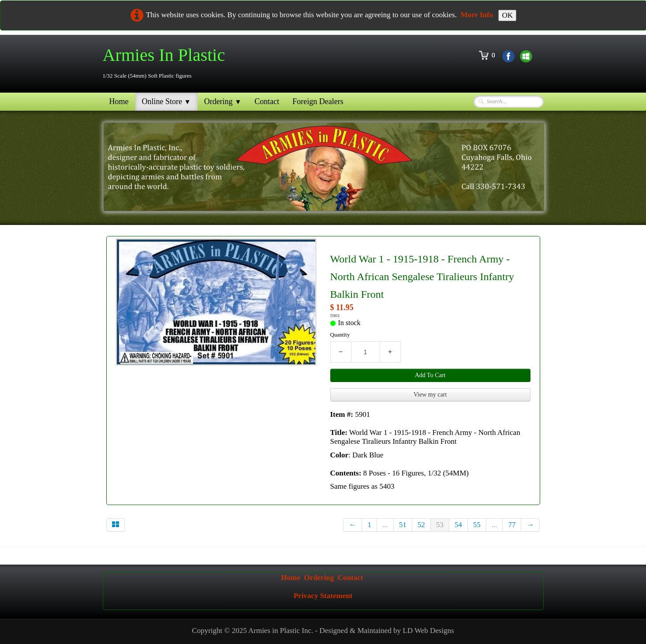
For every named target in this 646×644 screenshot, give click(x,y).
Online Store (166, 101)
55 (477, 525)
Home (119, 101)
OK (507, 15)
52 (421, 525)
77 (512, 525)
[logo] (167, 63)
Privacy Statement (323, 596)
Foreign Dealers (318, 101)
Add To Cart (430, 375)
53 (440, 525)
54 (458, 525)
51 (403, 525)
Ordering (223, 101)
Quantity (340, 335)
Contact (267, 101)
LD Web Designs (428, 631)
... (385, 525)
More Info (477, 15)
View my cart (430, 395)
